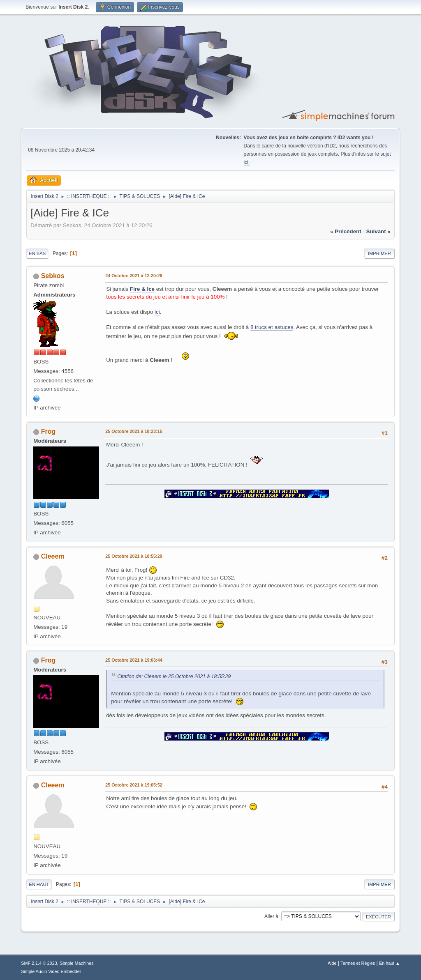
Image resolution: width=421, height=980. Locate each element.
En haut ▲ (390, 963)
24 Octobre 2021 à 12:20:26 (134, 276)
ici (157, 312)
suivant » (378, 231)
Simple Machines (77, 963)
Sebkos (53, 276)
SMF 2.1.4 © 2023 (39, 963)
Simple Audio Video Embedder (51, 971)
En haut (39, 884)
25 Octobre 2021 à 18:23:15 (134, 431)
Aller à (271, 916)
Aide (332, 963)
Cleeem (53, 556)
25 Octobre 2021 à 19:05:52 (134, 785)
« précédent (346, 231)
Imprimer (379, 253)
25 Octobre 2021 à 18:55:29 (134, 556)
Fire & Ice (142, 289)
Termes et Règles (358, 963)
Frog (49, 431)
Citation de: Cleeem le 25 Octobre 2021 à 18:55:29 (174, 676)
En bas (37, 253)
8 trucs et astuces (272, 327)
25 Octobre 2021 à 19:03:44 (134, 660)
